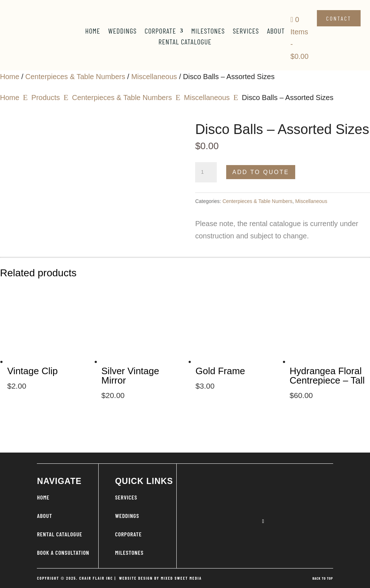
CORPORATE (128, 534)
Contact (339, 18)
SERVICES (126, 497)
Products (46, 98)
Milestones (208, 32)
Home (93, 32)
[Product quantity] (206, 172)
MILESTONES (129, 552)
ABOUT (44, 516)
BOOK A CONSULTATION (63, 552)
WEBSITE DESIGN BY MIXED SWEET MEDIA (160, 578)
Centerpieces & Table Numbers (75, 77)
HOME (43, 497)
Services (246, 32)
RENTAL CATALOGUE (59, 534)
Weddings (122, 32)
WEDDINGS (127, 516)
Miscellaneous (154, 77)
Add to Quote (261, 172)
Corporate (160, 32)
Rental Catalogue (185, 42)
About (276, 32)
